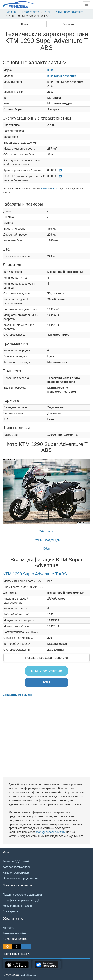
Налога (45, 189)
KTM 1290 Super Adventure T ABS (35, 574)
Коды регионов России (17, 906)
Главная (11, 12)
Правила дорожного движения (22, 895)
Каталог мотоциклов (16, 873)
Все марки (68, 24)
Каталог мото (30, 12)
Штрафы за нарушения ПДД (21, 900)
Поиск (25, 24)
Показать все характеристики (46, 658)
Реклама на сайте (14, 933)
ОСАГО (55, 189)
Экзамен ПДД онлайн (16, 861)
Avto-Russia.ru (30, 975)
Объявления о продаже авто (21, 878)
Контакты (9, 928)
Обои (46, 549)
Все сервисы (11, 911)
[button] (9, 491)
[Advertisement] (46, 737)
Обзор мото (46, 532)
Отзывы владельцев (46, 540)
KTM (47, 12)
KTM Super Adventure (69, 12)
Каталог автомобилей (17, 867)
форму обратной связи (51, 832)
